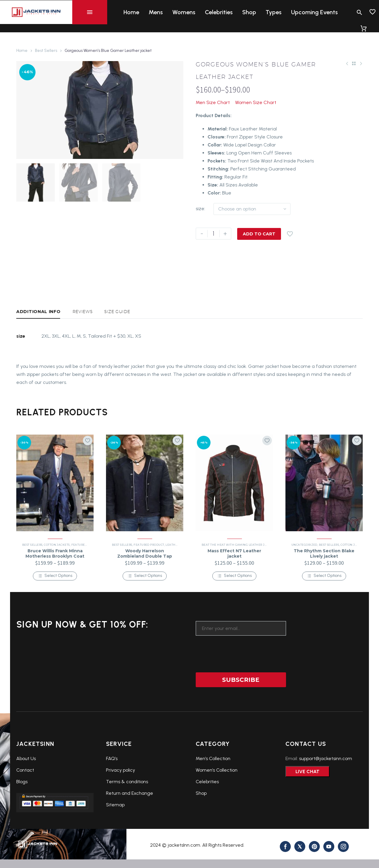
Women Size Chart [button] (256, 102)
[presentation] (241, 670)
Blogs (22, 801)
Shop (249, 12)
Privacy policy (121, 790)
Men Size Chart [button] (213, 102)
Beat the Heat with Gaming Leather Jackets (239, 564)
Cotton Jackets (57, 564)
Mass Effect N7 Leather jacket (234, 573)
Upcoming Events (314, 12)
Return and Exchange (130, 813)
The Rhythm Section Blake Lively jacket (324, 573)
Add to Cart (259, 234)
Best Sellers (46, 51)
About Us (26, 778)
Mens (156, 12)
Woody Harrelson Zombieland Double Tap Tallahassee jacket (145, 576)
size (200, 209)
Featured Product (87, 564)
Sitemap (115, 824)
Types (274, 12)
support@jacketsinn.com (326, 778)
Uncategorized (304, 564)
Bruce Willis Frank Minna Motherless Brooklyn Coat (55, 573)
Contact (25, 790)
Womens (184, 12)
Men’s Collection (213, 778)
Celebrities (219, 12)
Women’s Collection (217, 790)
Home (131, 12)
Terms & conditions (127, 801)
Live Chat (307, 791)
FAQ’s (112, 778)
